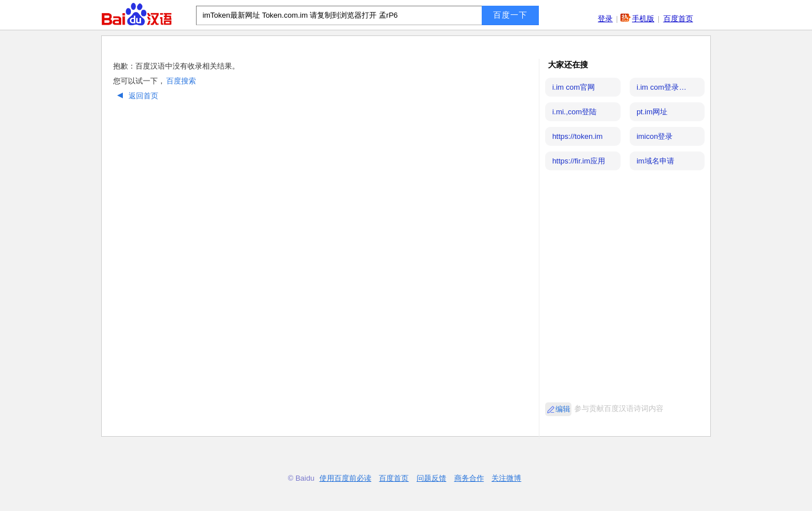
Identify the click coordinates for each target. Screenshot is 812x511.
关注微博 (506, 478)
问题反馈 (431, 478)
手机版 (643, 19)
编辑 (563, 409)
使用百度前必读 (345, 478)
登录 (605, 19)
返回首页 (136, 96)
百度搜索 (181, 81)
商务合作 (469, 478)
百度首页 (678, 19)
